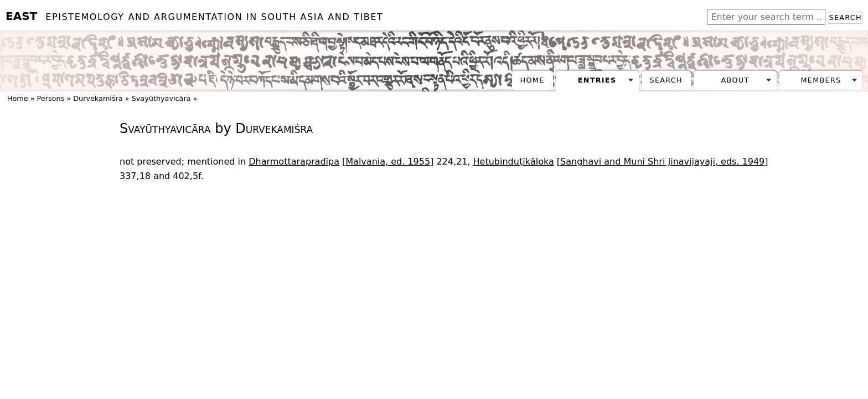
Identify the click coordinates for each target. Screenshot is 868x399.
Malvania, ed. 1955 (388, 162)
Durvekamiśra (98, 98)
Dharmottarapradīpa (294, 162)
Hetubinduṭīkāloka (514, 162)
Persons (51, 98)
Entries (597, 80)
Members (821, 80)
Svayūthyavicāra (161, 98)
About (735, 80)
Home (533, 80)
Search (846, 17)
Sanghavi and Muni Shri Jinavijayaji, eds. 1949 (662, 162)
